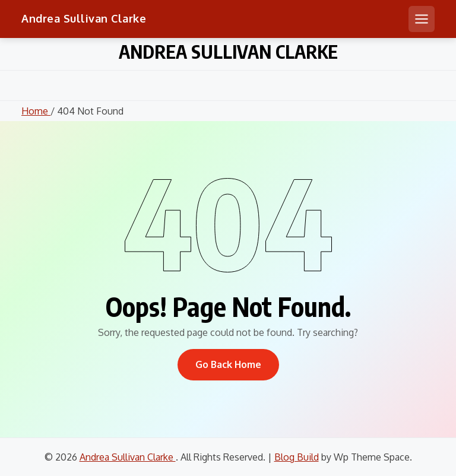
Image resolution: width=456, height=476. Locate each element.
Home (36, 111)
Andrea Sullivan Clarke (84, 18)
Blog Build (297, 457)
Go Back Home (228, 364)
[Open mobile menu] (422, 19)
